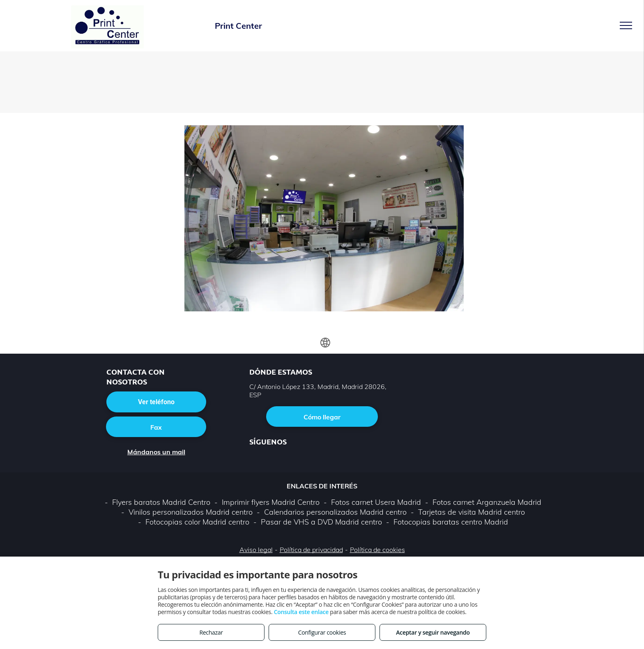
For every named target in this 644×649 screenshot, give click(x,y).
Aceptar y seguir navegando (433, 632)
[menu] (626, 25)
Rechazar (211, 632)
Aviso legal (256, 550)
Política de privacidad (311, 550)
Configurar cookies (322, 632)
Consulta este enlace (301, 612)
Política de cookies (377, 550)
